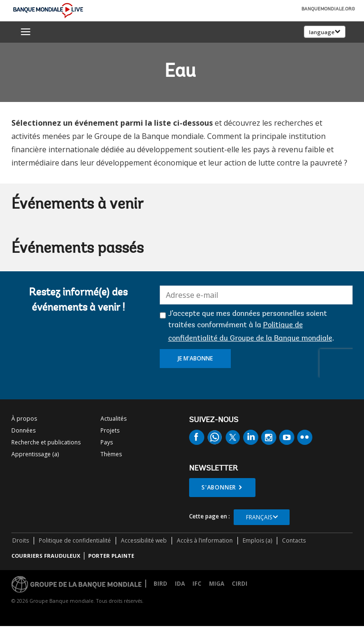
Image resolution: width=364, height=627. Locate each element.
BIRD (160, 584)
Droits (21, 540)
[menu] (26, 32)
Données (23, 430)
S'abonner (219, 487)
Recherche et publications (46, 442)
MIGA (217, 584)
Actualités (114, 419)
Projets (110, 430)
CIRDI (240, 584)
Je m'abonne (195, 358)
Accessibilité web (144, 540)
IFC (197, 584)
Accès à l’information (205, 540)
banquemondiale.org (328, 9)
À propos (24, 419)
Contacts (294, 540)
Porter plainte (111, 556)
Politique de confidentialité (75, 540)
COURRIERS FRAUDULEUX (46, 556)
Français (259, 517)
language (322, 32)
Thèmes (111, 454)
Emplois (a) (257, 540)
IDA (180, 584)
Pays (107, 442)
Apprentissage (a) (35, 454)
